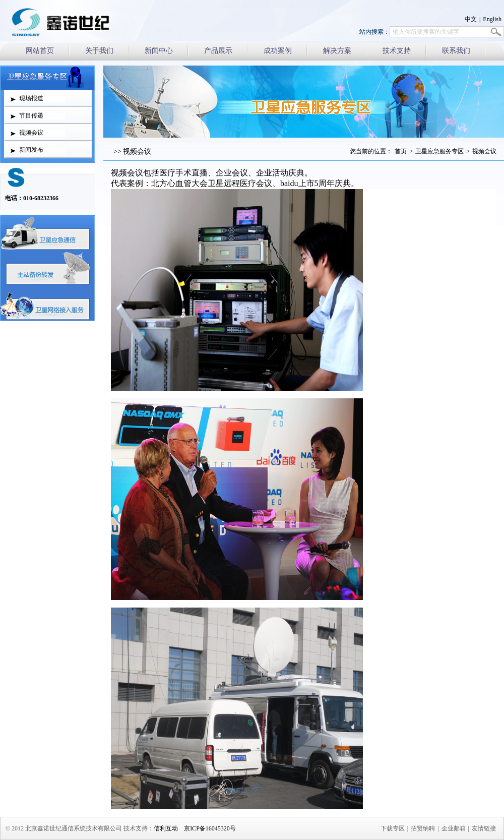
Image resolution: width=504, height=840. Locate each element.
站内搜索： (374, 32)
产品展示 (218, 51)
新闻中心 (159, 51)
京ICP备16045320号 (210, 828)
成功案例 (278, 51)
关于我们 (99, 51)
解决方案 (337, 51)
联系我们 (456, 51)
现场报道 (31, 98)
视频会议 (31, 133)
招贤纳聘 (423, 828)
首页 (401, 151)
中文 (471, 19)
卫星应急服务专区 (439, 151)
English (492, 19)
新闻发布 (31, 150)
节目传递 (31, 115)
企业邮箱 (454, 828)
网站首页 (40, 51)
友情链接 (484, 828)
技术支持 (397, 51)
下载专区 (393, 828)
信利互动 (166, 828)
